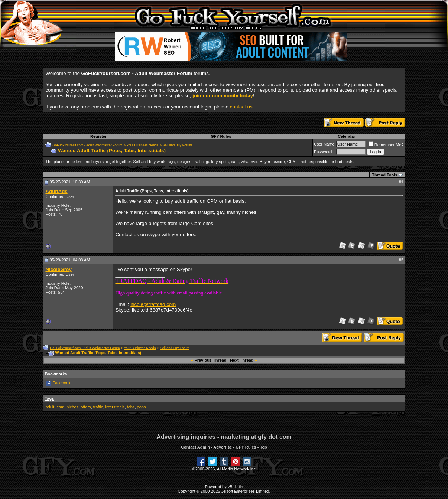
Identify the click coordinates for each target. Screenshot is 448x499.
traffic (98, 407)
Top (263, 447)
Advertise (223, 447)
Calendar (346, 136)
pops (142, 407)
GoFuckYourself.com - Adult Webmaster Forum (87, 145)
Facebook (62, 382)
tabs (131, 407)
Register (98, 136)
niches (72, 407)
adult (50, 407)
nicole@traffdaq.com (153, 304)
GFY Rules (221, 136)
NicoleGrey (58, 269)
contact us (241, 107)
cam (60, 407)
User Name (324, 144)
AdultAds (56, 191)
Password (323, 152)
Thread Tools (384, 175)
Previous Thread (211, 360)
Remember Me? (386, 145)
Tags (49, 398)
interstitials (115, 407)
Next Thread (242, 360)
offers (86, 407)
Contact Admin (195, 447)
